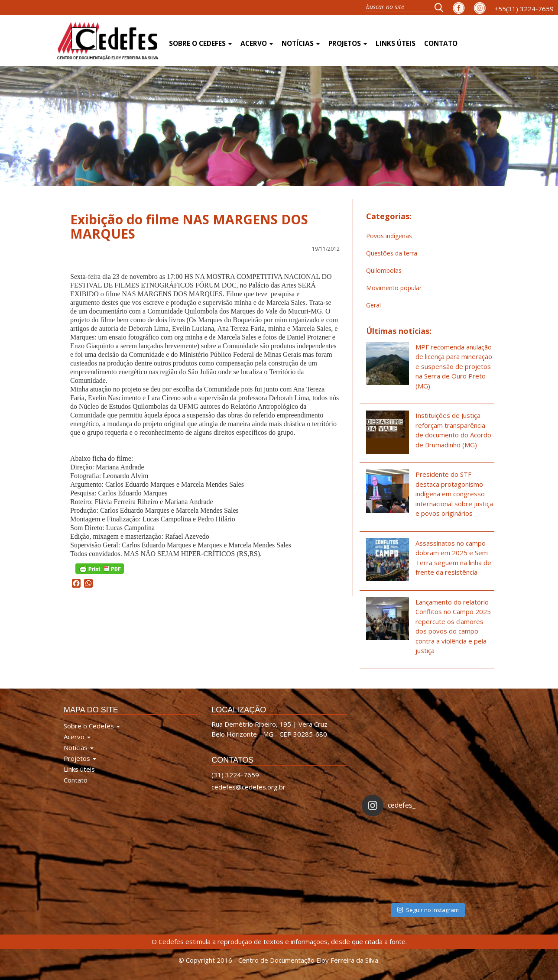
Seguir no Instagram (428, 910)
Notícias (301, 44)
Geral (373, 305)
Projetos (348, 44)
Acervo (257, 44)
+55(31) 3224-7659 (524, 9)
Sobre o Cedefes (200, 44)
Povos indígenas (389, 236)
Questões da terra (392, 253)
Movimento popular (394, 288)
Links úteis (396, 44)
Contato (441, 44)
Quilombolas (384, 270)
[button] (441, 7)
